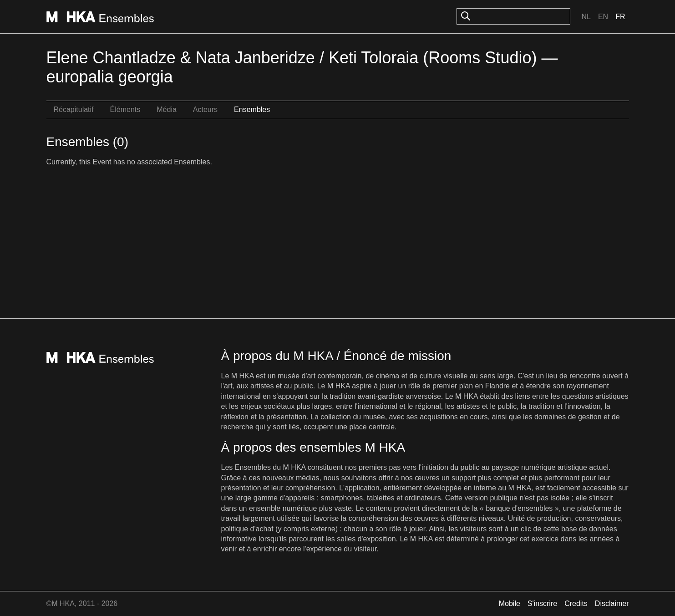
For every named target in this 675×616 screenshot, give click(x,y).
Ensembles (252, 109)
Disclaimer (612, 603)
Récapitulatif (74, 109)
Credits (576, 603)
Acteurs (205, 109)
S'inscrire (542, 603)
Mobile (510, 603)
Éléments (125, 109)
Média (167, 109)
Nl (586, 17)
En (603, 17)
